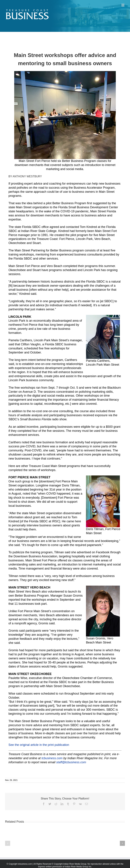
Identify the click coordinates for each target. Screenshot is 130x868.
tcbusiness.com (52, 758)
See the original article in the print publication (39, 745)
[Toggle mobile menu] (123, 5)
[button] (8, 843)
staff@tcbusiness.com (71, 762)
